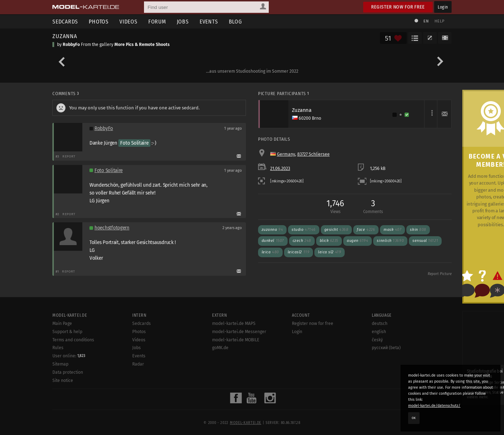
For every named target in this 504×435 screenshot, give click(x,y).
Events (209, 22)
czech (302, 241)
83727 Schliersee (313, 154)
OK (414, 418)
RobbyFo (71, 45)
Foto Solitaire (134, 143)
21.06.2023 (280, 169)
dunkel (273, 241)
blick (329, 241)
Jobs (183, 22)
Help (439, 21)
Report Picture (440, 274)
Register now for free (398, 7)
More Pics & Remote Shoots (142, 45)
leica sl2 (330, 252)
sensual (425, 241)
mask (392, 230)
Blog (235, 22)
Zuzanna (272, 230)
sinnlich (390, 241)
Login (443, 7)
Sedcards (65, 22)
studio (304, 230)
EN (426, 21)
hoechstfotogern (112, 228)
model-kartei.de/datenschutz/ (434, 406)
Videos (128, 22)
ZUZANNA (65, 36)
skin (418, 230)
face (366, 230)
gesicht (336, 230)
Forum (157, 22)
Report (69, 156)
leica (270, 252)
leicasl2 (299, 252)
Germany (286, 154)
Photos (99, 22)
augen (358, 241)
